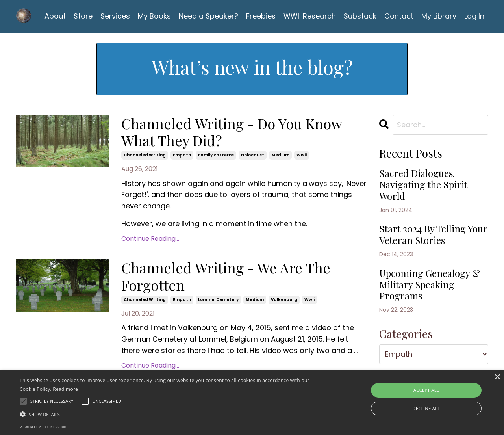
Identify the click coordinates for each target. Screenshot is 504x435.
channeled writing (145, 155)
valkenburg (284, 300)
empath (182, 155)
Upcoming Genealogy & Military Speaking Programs (430, 284)
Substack (360, 16)
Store (83, 16)
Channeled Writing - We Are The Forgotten (226, 276)
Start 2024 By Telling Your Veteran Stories (433, 234)
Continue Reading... (150, 239)
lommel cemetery (218, 300)
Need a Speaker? (208, 16)
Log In (474, 16)
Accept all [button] (426, 390)
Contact (399, 16)
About (55, 16)
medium (280, 155)
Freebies (261, 16)
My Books (154, 16)
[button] (171, 414)
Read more (65, 389)
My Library (439, 16)
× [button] (497, 377)
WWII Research (310, 16)
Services (115, 16)
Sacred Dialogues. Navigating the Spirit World (423, 184)
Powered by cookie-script (44, 427)
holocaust (253, 155)
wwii (302, 155)
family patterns (216, 155)
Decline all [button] (426, 408)
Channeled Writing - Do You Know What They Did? (232, 132)
